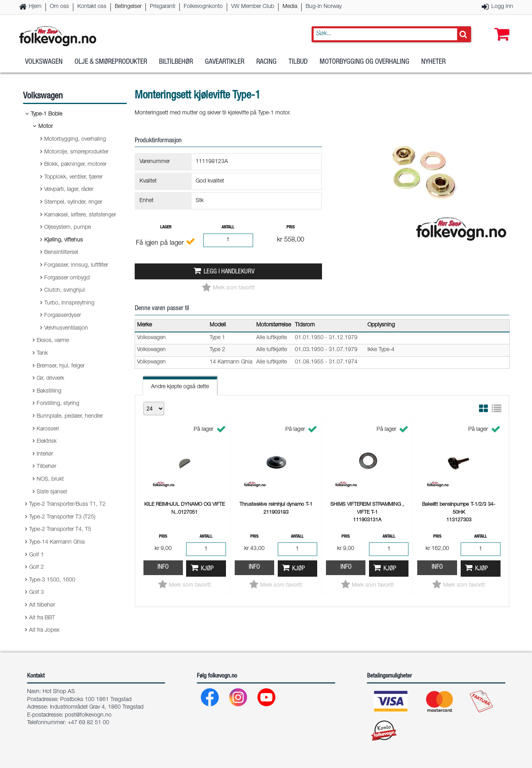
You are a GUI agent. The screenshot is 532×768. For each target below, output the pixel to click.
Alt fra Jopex (44, 631)
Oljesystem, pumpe (68, 228)
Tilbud (298, 63)
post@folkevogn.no (88, 715)
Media (290, 7)
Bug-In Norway (324, 7)
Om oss (59, 7)
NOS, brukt (50, 479)
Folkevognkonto (203, 7)
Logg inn (502, 7)
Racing (266, 63)
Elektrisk (47, 442)
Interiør (45, 454)
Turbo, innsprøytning (69, 303)
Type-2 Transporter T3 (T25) (62, 517)
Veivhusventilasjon (66, 328)
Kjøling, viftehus (64, 240)
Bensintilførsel (61, 253)
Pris (291, 227)
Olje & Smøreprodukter (111, 63)
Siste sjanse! (52, 492)
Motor (45, 127)
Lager (166, 227)
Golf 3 (36, 593)
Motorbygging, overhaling (75, 139)
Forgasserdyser (63, 316)
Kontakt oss (92, 7)
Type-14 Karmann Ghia (57, 542)
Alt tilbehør (42, 605)
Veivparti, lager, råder (69, 190)
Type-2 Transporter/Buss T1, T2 (67, 505)
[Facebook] (210, 699)
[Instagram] (239, 699)
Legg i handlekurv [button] (229, 272)
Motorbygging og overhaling (364, 63)
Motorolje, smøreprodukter (76, 152)
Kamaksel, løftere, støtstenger (80, 215)
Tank (42, 354)
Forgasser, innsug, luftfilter (76, 265)
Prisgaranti (163, 7)
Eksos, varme (53, 341)
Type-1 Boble (46, 114)
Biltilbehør (176, 63)
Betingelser (128, 7)
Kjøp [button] (207, 569)
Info (163, 567)
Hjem (35, 7)
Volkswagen (44, 63)
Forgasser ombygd (67, 278)
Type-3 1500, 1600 (52, 580)
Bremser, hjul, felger (61, 366)
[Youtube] (267, 699)
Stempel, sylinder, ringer (73, 202)
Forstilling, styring (58, 404)
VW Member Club (253, 7)
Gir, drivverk (50, 379)
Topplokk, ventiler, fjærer (73, 177)
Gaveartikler (225, 63)
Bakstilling (49, 391)
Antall (228, 227)
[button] (500, 27)
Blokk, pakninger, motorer (75, 165)
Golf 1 (36, 555)
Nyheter (433, 63)
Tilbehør (46, 467)
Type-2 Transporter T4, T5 (60, 530)
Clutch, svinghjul (65, 291)
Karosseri (48, 429)
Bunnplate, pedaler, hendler (70, 416)
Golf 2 (36, 568)
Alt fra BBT (42, 618)
